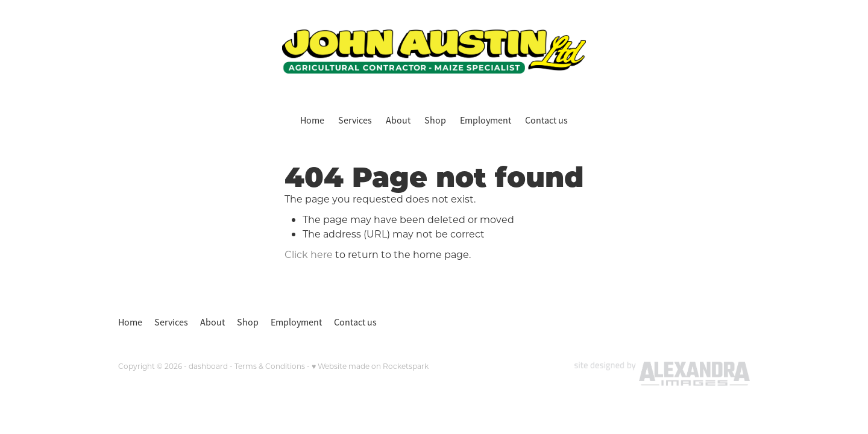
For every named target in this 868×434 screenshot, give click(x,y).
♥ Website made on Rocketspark (370, 366)
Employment (486, 121)
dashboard (208, 366)
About (398, 121)
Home (312, 121)
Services (355, 121)
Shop (435, 121)
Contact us (546, 121)
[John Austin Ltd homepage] (434, 51)
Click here (309, 254)
